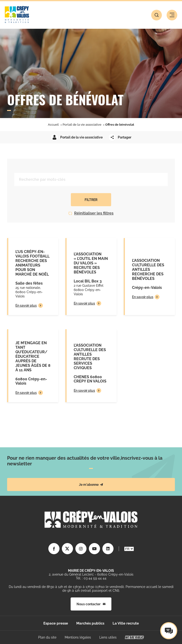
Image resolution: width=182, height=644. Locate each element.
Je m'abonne (91, 485)
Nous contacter (91, 604)
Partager (120, 137)
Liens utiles (108, 637)
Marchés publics (90, 623)
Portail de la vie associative (82, 125)
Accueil (53, 125)
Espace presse (56, 623)
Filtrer (91, 200)
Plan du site (47, 637)
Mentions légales (78, 637)
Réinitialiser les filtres (91, 213)
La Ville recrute (126, 623)
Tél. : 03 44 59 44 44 (91, 578)
